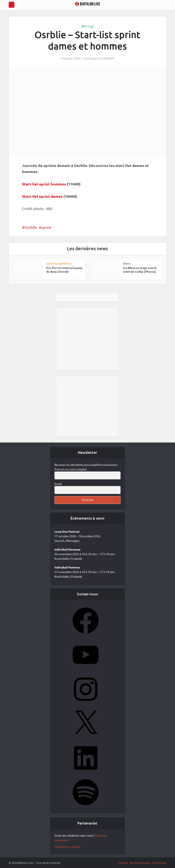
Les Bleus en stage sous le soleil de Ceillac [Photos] (140, 270)
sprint (46, 227)
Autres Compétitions (59, 263)
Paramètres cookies (67, 847)
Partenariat (159, 863)
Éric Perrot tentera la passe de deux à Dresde (64, 270)
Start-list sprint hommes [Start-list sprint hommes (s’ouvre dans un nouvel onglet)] (44, 184)
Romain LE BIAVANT (102, 58)
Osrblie (31, 227)
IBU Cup (87, 26)
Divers (127, 263)
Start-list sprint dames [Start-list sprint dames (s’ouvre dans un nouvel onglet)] (42, 196)
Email (58, 484)
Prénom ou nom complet (71, 469)
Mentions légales (140, 863)
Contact (123, 863)
